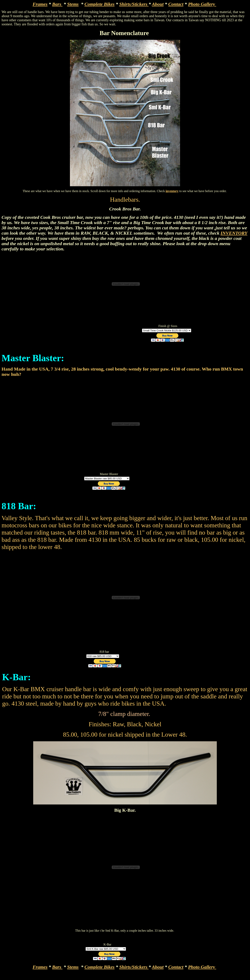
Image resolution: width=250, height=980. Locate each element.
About (158, 4)
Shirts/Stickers (134, 4)
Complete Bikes (99, 4)
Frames (40, 4)
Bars (57, 4)
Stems (73, 4)
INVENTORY (234, 233)
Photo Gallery (202, 4)
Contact (176, 4)
